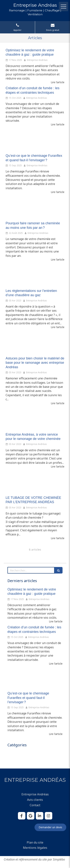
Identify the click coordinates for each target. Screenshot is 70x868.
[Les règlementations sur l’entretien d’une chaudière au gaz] (35, 275)
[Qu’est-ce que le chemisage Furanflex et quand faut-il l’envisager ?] (35, 140)
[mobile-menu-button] (63, 7)
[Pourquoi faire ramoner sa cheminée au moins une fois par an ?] (35, 208)
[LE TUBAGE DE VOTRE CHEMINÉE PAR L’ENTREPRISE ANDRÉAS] (35, 482)
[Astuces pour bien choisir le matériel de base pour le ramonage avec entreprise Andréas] (35, 343)
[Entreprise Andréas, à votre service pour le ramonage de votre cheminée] (35, 419)
